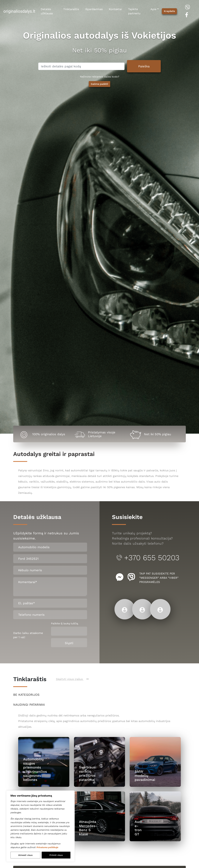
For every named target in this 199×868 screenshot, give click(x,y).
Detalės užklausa (47, 11)
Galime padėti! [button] (100, 84)
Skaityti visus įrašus (72, 679)
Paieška (144, 66)
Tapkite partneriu (134, 11)
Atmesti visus (25, 855)
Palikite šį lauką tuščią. (65, 623)
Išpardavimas (94, 9)
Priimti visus (56, 855)
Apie (153, 9)
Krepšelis (169, 11)
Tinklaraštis (71, 9)
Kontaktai (115, 9)
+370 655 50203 (147, 558)
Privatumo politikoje (47, 847)
